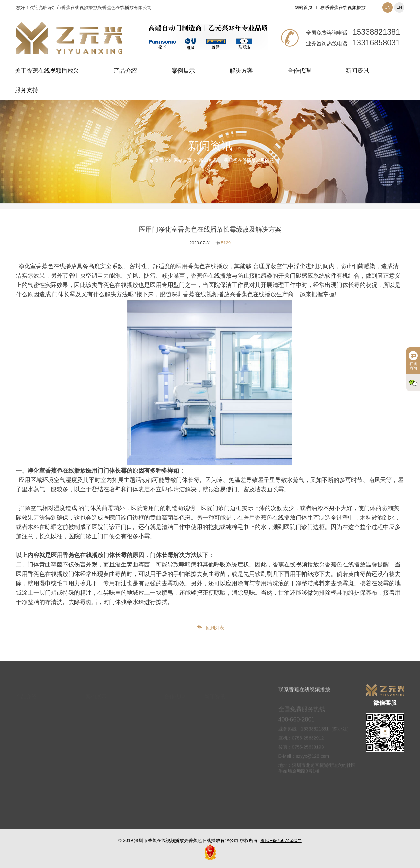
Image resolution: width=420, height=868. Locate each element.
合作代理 (299, 71)
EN (399, 7)
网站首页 (303, 7)
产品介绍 (125, 71)
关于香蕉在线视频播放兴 (47, 71)
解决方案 (241, 71)
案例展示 (183, 71)
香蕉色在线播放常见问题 (249, 160)
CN (387, 7)
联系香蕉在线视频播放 (343, 7)
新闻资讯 (357, 71)
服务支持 (27, 90)
